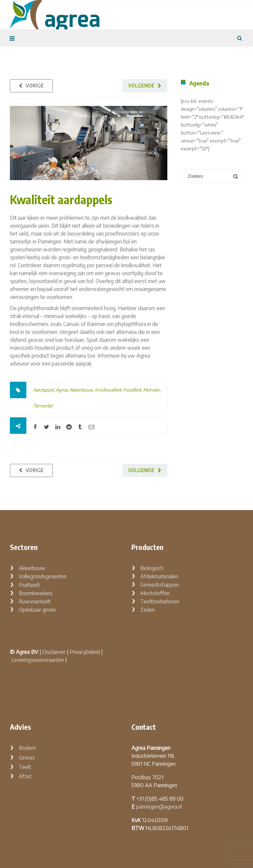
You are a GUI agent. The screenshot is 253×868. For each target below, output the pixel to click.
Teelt (25, 767)
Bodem (27, 748)
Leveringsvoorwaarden (38, 660)
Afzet (25, 776)
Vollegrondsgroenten (43, 576)
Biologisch (152, 568)
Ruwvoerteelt (35, 601)
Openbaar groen (37, 610)
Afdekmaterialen (159, 576)
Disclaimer (54, 652)
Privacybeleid (85, 652)
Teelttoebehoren (160, 601)
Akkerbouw (81, 390)
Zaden (148, 610)
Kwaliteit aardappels (61, 199)
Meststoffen (155, 593)
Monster (151, 390)
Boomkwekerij (36, 593)
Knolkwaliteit (108, 390)
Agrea (62, 390)
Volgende (141, 86)
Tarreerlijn (43, 406)
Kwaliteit (132, 390)
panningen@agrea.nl (159, 807)
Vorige (35, 86)
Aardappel (43, 390)
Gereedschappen (160, 585)
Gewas (27, 757)
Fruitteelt (29, 585)
